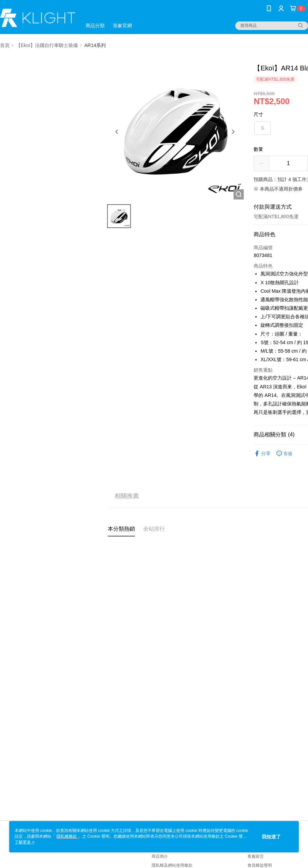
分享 (262, 454)
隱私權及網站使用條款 (172, 865)
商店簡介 (160, 856)
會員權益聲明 (260, 865)
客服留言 (256, 856)
